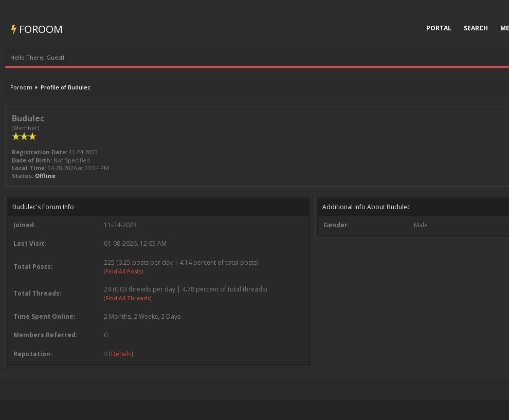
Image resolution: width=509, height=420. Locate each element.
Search (476, 28)
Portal (439, 28)
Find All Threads (128, 298)
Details (121, 354)
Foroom (37, 29)
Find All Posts (123, 271)
